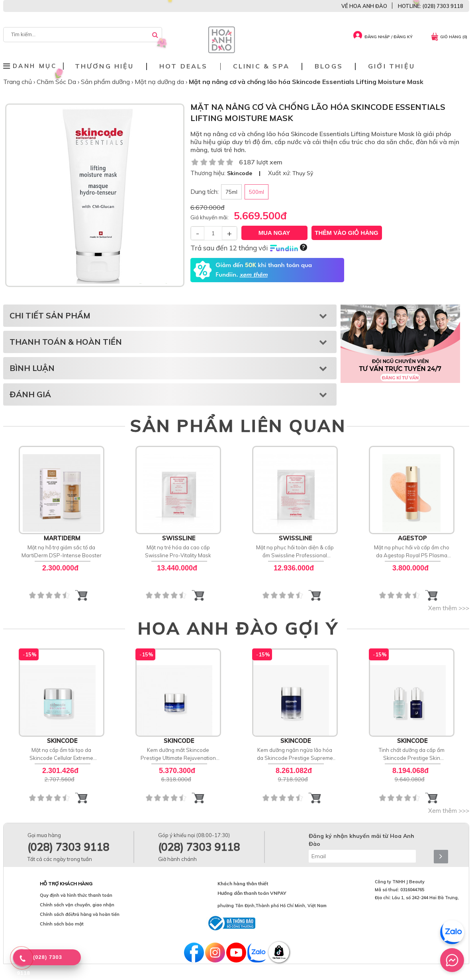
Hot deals (184, 66)
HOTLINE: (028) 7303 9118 (431, 6)
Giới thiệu (392, 66)
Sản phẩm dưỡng (106, 82)
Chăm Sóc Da (57, 82)
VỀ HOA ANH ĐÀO (364, 6)
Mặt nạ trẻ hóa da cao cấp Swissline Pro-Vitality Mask (178, 551)
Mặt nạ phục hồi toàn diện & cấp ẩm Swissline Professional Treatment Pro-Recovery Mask (295, 552)
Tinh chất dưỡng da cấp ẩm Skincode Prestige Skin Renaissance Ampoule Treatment (411, 754)
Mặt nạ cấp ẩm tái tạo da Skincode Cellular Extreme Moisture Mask (61, 754)
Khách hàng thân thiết (243, 883)
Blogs (329, 66)
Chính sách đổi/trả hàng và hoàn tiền (80, 914)
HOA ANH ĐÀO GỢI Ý (238, 628)
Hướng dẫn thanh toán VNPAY (252, 893)
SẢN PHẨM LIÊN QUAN (238, 426)
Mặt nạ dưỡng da (160, 82)
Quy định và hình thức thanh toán (76, 895)
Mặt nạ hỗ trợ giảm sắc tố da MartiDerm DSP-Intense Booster (62, 551)
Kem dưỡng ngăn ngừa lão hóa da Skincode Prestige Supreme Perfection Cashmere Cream (295, 754)
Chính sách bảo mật (62, 924)
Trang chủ (18, 82)
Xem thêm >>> (449, 608)
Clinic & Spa (261, 66)
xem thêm (253, 275)
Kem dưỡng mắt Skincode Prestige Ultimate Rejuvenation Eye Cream (178, 754)
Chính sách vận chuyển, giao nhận (77, 905)
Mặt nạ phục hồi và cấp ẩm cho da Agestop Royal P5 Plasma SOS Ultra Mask (412, 552)
